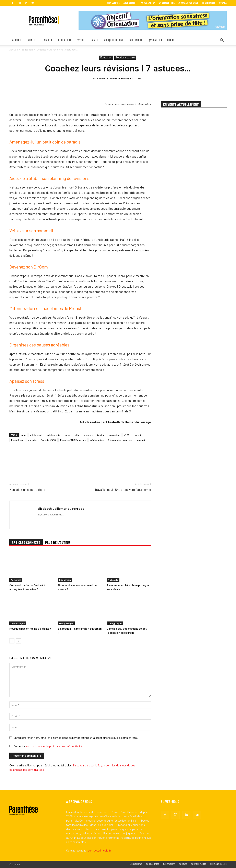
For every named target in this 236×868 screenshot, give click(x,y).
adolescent (36, 435)
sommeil (141, 440)
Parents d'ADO (48, 440)
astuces (88, 435)
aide (77, 435)
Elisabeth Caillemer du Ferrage (114, 78)
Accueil (14, 49)
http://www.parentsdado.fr (51, 515)
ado (23, 435)
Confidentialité (199, 864)
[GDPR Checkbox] (11, 746)
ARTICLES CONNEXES (26, 542)
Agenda (223, 3)
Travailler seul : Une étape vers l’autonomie (123, 490)
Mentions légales (218, 864)
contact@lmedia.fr (99, 850)
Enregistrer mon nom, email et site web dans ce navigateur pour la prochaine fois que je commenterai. (76, 738)
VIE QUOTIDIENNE (114, 40)
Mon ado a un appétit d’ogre (27, 490)
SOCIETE (32, 40)
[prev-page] (12, 641)
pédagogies (97, 440)
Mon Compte (113, 3)
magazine (114, 435)
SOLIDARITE (136, 40)
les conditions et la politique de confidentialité (54, 746)
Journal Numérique (188, 3)
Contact (183, 864)
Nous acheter (148, 3)
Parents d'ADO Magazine (73, 440)
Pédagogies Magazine (120, 440)
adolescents (54, 435)
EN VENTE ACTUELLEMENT (181, 104)
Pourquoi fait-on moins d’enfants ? (30, 629)
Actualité (16, 580)
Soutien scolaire (125, 57)
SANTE (95, 40)
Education (27, 49)
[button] (222, 41)
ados (67, 435)
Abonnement (130, 3)
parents (32, 440)
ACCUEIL (17, 40)
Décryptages (18, 623)
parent (137, 435)
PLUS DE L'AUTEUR (58, 542)
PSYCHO (81, 40)
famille (101, 435)
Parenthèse (17, 440)
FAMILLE (48, 40)
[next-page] (18, 641)
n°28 (127, 435)
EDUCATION (64, 40)
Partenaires (209, 3)
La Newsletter (167, 3)
